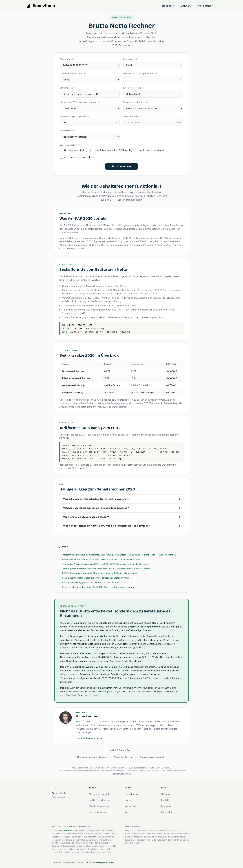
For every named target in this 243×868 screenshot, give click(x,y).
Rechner (186, 6)
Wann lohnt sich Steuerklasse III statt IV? (86, 517)
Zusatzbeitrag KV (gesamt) (82, 116)
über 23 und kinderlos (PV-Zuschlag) (112, 150)
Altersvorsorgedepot (99, 794)
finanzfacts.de (65, 831)
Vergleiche (206, 6)
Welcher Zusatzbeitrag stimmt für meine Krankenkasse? (96, 508)
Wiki (127, 812)
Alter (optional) (140, 116)
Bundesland (74, 130)
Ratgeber (167, 6)
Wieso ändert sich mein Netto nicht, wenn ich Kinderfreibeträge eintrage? (106, 526)
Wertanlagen (131, 806)
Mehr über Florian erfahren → (90, 738)
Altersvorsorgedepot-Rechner (92, 757)
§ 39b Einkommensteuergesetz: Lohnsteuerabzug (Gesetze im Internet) (97, 578)
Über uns (166, 794)
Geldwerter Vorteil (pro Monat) (147, 73)
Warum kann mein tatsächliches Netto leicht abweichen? (96, 499)
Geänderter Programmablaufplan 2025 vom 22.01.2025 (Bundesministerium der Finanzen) (105, 564)
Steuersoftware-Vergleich (153, 757)
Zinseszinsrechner (98, 812)
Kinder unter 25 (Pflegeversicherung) (87, 102)
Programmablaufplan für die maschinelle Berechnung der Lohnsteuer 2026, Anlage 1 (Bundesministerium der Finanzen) (119, 555)
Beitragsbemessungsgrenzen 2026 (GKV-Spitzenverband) (90, 582)
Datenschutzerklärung (121, 774)
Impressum (166, 806)
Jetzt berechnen (122, 166)
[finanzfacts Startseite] (41, 6)
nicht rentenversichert (150, 150)
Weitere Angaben (78, 145)
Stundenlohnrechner (99, 806)
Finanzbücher (132, 794)
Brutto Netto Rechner (100, 800)
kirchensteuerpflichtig (74, 150)
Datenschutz (168, 812)
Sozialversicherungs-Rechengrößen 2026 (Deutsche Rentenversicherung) (98, 587)
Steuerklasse (75, 88)
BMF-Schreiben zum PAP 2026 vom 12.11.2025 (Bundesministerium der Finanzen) (101, 559)
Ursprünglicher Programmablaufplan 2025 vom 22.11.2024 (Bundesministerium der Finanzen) (107, 569)
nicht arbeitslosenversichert (77, 157)
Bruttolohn (138, 59)
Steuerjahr (74, 59)
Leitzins (129, 800)
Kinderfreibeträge (141, 88)
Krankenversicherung (142, 102)
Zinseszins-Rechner (124, 757)
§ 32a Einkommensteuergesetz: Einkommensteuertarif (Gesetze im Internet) (99, 573)
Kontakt (165, 800)
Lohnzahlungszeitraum (80, 73)
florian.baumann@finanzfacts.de (101, 863)
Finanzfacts (59, 793)
